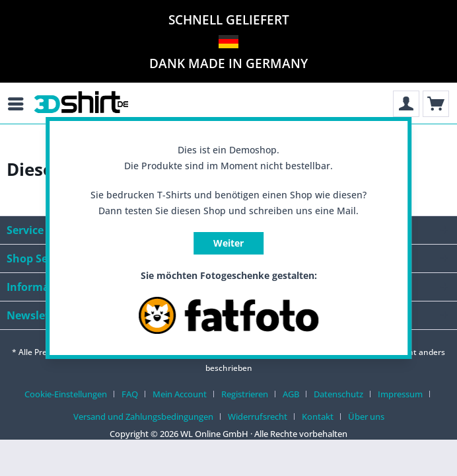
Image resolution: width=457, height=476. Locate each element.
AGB (291, 394)
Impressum (400, 394)
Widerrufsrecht (258, 416)
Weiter (228, 243)
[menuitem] (26, 104)
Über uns (366, 416)
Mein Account (180, 394)
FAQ (130, 394)
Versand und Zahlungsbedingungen (143, 416)
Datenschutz (338, 394)
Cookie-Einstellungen (66, 394)
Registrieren (245, 394)
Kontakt (318, 416)
